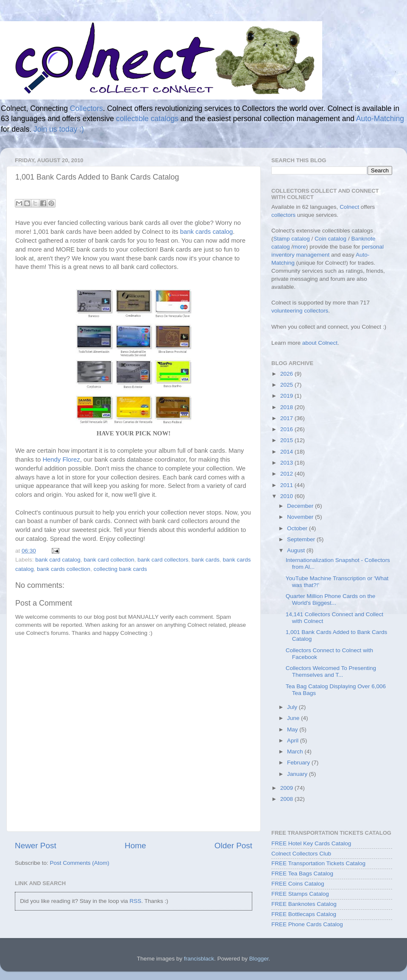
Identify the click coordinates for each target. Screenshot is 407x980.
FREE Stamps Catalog (300, 894)
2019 (287, 396)
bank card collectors (163, 560)
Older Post (233, 846)
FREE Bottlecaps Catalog (304, 914)
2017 (287, 418)
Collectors (86, 108)
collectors (283, 215)
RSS (135, 901)
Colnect (349, 207)
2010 (287, 496)
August (297, 550)
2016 (287, 429)
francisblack (199, 959)
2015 (287, 440)
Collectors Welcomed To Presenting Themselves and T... (331, 671)
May (293, 729)
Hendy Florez (61, 460)
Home (135, 846)
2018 (287, 407)
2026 (287, 374)
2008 (287, 799)
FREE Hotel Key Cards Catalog (311, 843)
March (296, 752)
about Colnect (320, 343)
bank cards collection (64, 569)
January (298, 774)
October (298, 528)
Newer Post (36, 846)
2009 (287, 788)
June (294, 718)
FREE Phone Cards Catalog (307, 924)
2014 (287, 452)
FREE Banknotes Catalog (304, 904)
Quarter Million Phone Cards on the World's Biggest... (331, 599)
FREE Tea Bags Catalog (302, 873)
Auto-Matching (380, 119)
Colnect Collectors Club (301, 854)
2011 (287, 485)
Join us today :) (59, 129)
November (301, 517)
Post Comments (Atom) (80, 863)
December (301, 506)
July (293, 707)
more (300, 247)
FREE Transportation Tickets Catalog (318, 863)
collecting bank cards (120, 569)
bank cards (206, 560)
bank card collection (109, 560)
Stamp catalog (292, 239)
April (294, 741)
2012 (287, 474)
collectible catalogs (147, 119)
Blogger (259, 959)
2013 (287, 463)
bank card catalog (58, 560)
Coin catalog (330, 239)
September (302, 539)
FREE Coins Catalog (298, 884)
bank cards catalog (207, 232)
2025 (287, 385)
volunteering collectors (300, 311)
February (299, 763)
